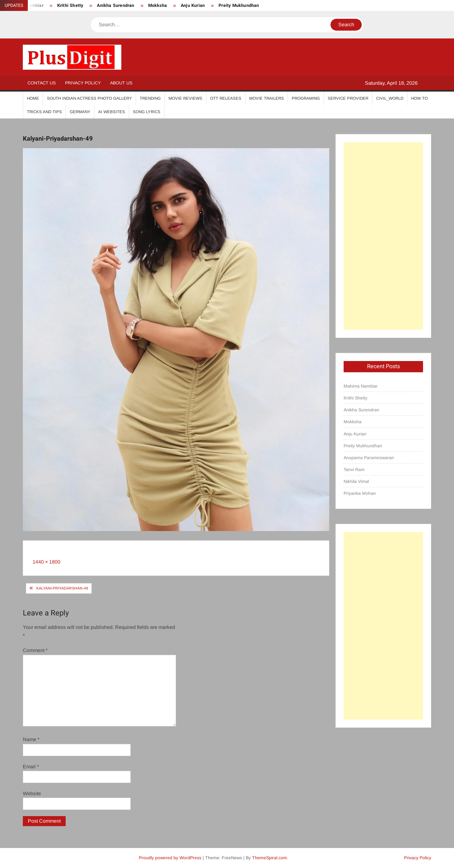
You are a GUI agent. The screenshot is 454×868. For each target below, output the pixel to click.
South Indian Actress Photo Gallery (89, 98)
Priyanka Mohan (360, 493)
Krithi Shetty (70, 5)
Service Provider (348, 98)
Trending (150, 98)
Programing (306, 98)
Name (31, 739)
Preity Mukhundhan (239, 5)
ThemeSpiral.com (270, 858)
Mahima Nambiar (361, 386)
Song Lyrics (147, 112)
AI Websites (112, 112)
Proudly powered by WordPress (170, 858)
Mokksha (158, 5)
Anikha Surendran (116, 5)
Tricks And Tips (44, 112)
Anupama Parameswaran (369, 458)
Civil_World (390, 98)
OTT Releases (226, 98)
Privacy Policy (83, 83)
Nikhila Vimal (356, 481)
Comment (35, 650)
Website (32, 793)
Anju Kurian (193, 5)
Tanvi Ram (354, 469)
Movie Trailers (267, 98)
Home (33, 98)
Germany (80, 112)
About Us (121, 83)
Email (31, 767)
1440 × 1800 (46, 562)
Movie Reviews (185, 98)
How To (419, 98)
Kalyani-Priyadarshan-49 (62, 588)
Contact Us (42, 83)
